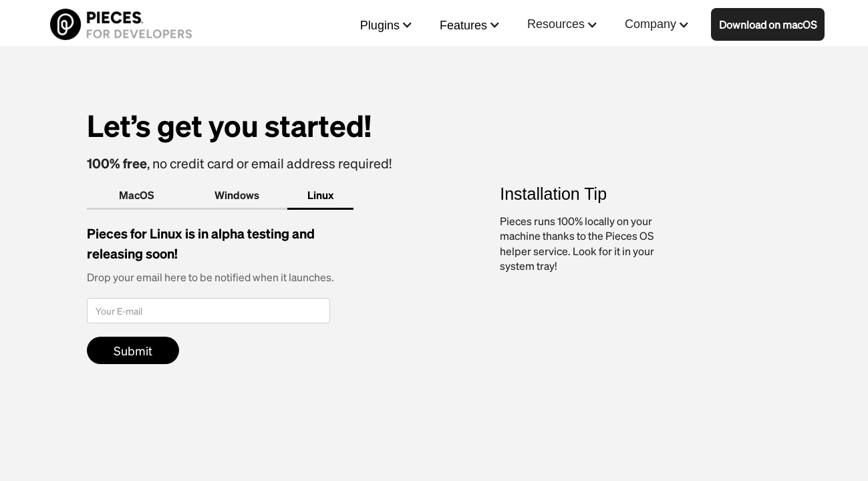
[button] (387, 24)
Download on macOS (768, 24)
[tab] (137, 196)
